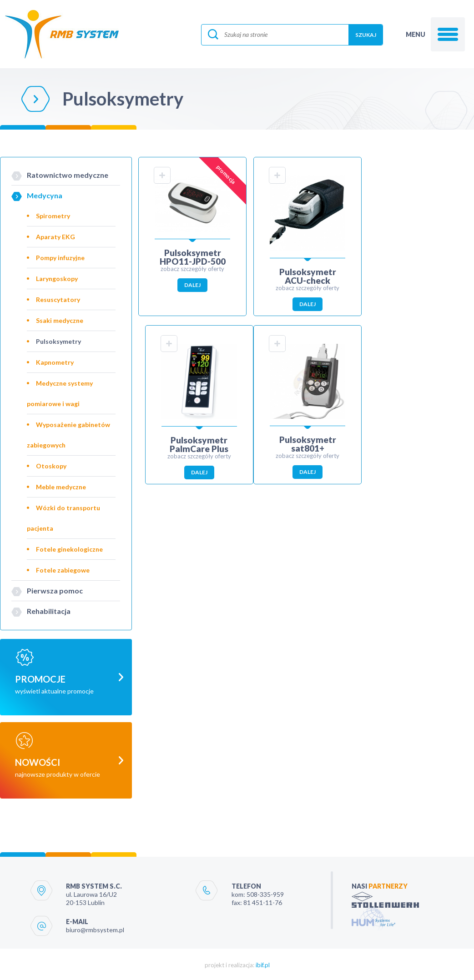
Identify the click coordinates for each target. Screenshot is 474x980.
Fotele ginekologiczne (69, 549)
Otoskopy (51, 466)
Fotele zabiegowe (63, 570)
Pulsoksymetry (58, 341)
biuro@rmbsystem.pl (95, 928)
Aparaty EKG (55, 237)
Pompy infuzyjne (60, 258)
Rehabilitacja (49, 611)
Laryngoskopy (57, 279)
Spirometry (53, 216)
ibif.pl (263, 964)
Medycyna (45, 195)
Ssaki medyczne (60, 320)
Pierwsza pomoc (55, 591)
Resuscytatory (58, 299)
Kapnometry (55, 362)
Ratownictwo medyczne (68, 175)
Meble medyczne (61, 487)
